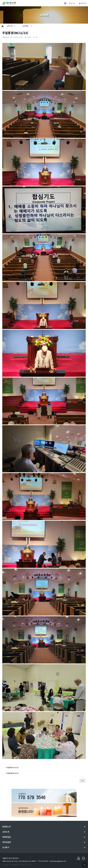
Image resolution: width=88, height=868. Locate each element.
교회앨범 (27, 26)
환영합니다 (7, 827)
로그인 (72, 3)
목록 (82, 781)
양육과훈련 (7, 842)
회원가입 (83, 3)
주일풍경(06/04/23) (10, 772)
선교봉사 (6, 847)
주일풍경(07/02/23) (10, 767)
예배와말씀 (7, 837)
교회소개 (6, 832)
